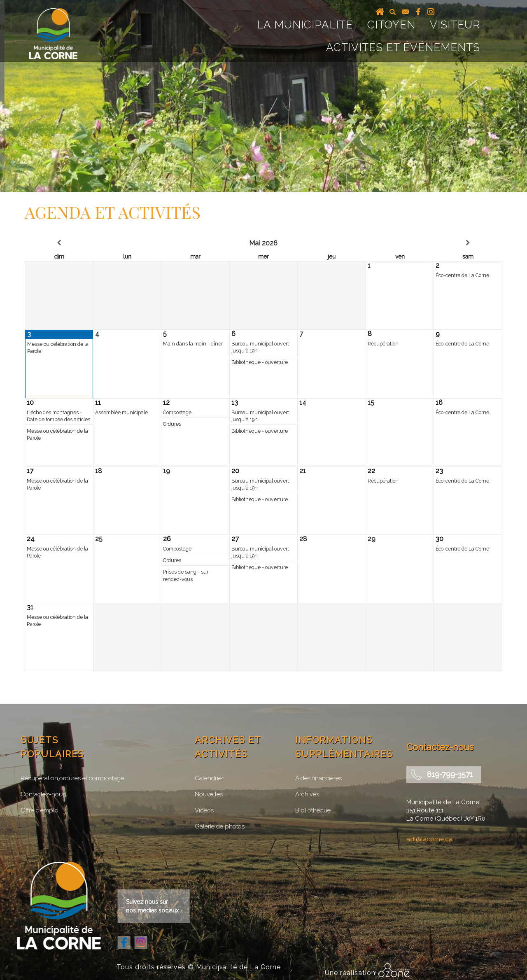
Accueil (380, 12)
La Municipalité (305, 25)
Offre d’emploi (40, 810)
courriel (405, 12)
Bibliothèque (313, 810)
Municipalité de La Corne (238, 967)
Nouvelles (209, 794)
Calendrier (209, 778)
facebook (418, 12)
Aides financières (318, 778)
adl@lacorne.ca (429, 839)
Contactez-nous (43, 794)
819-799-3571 (450, 774)
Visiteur (455, 25)
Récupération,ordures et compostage (72, 778)
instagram (431, 12)
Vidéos (204, 810)
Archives (307, 794)
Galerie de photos (220, 826)
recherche (393, 12)
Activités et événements (403, 47)
